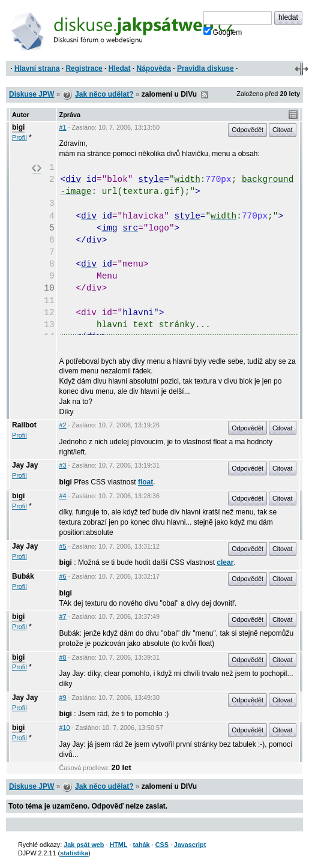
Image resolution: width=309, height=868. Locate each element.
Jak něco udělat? (104, 94)
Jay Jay (25, 465)
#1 (63, 127)
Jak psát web (84, 845)
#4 (63, 496)
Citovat (283, 130)
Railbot (24, 425)
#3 (63, 465)
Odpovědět (247, 130)
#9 (63, 698)
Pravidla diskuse (205, 68)
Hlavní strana (37, 68)
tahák (141, 845)
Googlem (223, 32)
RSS (205, 95)
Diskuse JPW (31, 94)
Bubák (23, 576)
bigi (18, 127)
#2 (63, 425)
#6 (63, 576)
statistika (74, 853)
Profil (19, 137)
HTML (118, 845)
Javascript (190, 845)
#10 (65, 728)
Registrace (84, 68)
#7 (63, 616)
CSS (162, 845)
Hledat (120, 68)
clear (225, 562)
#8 (63, 657)
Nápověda (154, 68)
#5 (63, 546)
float (145, 482)
